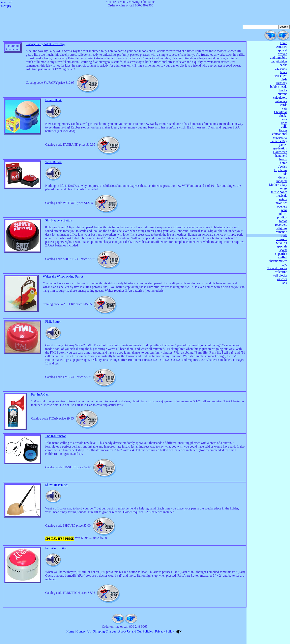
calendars (281, 101)
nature (283, 199)
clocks (283, 116)
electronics (280, 137)
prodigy (282, 217)
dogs (284, 123)
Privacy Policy (165, 631)
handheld (281, 156)
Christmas (281, 112)
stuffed (283, 257)
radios (283, 221)
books (283, 90)
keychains (281, 170)
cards (284, 105)
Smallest (282, 243)
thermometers (278, 261)
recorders (281, 225)
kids (284, 174)
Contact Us (84, 631)
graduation (280, 148)
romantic (281, 232)
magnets (282, 181)
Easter (283, 130)
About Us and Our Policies (136, 631)
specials (282, 246)
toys (284, 265)
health (283, 159)
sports (283, 250)
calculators (280, 98)
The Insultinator (55, 436)
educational (280, 134)
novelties (281, 203)
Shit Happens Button (59, 220)
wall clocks (280, 275)
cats (285, 108)
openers (282, 206)
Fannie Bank (53, 100)
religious (282, 228)
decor (284, 119)
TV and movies (277, 268)
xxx (285, 283)
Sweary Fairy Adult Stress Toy (46, 44)
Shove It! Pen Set (56, 485)
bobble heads (279, 87)
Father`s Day (279, 141)
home (284, 43)
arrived (282, 54)
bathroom (281, 68)
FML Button (53, 322)
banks (283, 65)
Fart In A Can (40, 394)
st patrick (281, 254)
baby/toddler (279, 61)
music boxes (279, 192)
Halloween (280, 152)
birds (284, 79)
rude (284, 235)
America (282, 47)
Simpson (282, 239)
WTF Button (53, 162)
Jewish (283, 166)
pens (284, 210)
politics (282, 214)
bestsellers (280, 76)
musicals (282, 196)
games (283, 145)
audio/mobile (279, 58)
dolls (284, 127)
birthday (282, 83)
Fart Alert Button (56, 548)
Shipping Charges (105, 631)
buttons (282, 94)
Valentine (281, 272)
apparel (282, 50)
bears (284, 72)
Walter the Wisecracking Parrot (63, 276)
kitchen (282, 177)
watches (282, 279)
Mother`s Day (278, 185)
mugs (284, 188)
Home (70, 631)
